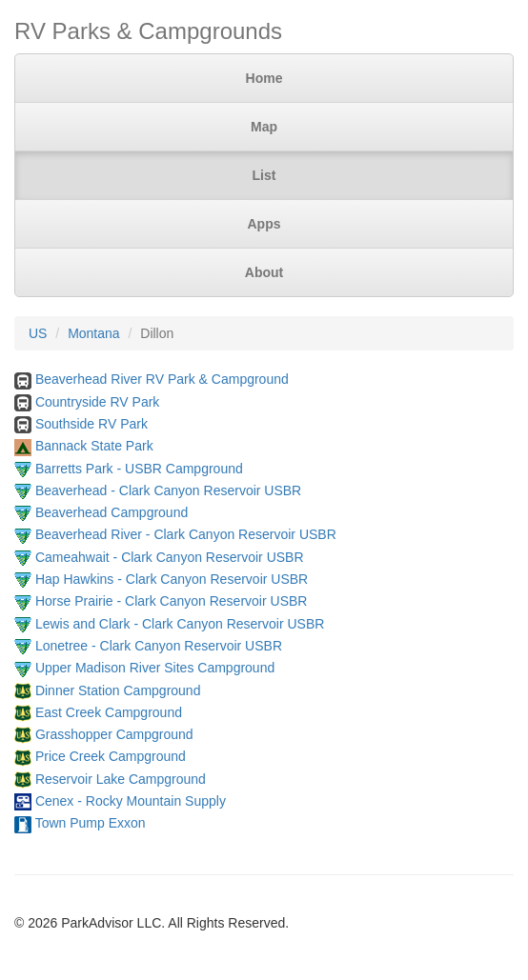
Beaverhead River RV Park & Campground (162, 379)
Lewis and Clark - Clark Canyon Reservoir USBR (180, 624)
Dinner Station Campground (118, 690)
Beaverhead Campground (112, 512)
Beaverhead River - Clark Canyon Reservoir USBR (186, 534)
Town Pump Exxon (91, 823)
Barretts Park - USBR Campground (139, 469)
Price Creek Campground (111, 756)
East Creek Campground (109, 712)
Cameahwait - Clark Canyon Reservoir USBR (170, 557)
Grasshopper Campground (114, 734)
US (38, 333)
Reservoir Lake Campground (121, 779)
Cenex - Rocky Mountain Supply (131, 801)
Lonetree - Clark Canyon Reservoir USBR (159, 646)
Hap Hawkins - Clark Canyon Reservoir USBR (172, 579)
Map (264, 127)
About (264, 272)
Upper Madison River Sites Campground (155, 668)
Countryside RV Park (97, 402)
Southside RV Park (91, 424)
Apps (264, 224)
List (264, 175)
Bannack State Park (94, 446)
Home (264, 78)
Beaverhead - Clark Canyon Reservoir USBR (168, 490)
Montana (93, 333)
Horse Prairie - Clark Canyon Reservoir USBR (172, 601)
